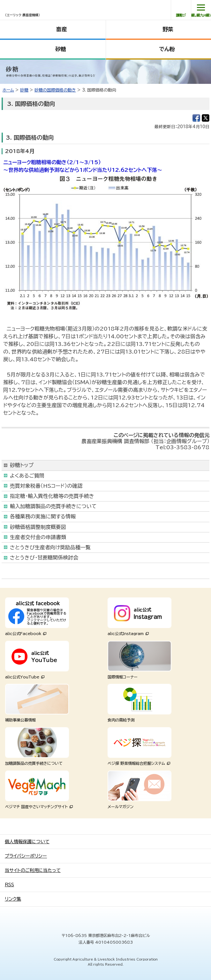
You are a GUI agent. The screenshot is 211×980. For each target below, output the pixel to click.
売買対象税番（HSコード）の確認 (46, 486)
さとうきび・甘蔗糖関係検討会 (44, 558)
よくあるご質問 (27, 476)
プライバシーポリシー (26, 856)
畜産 (62, 29)
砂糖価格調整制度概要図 (38, 527)
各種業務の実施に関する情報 (43, 516)
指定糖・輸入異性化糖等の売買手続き (52, 496)
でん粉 (167, 49)
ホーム (8, 90)
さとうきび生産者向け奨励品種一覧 (50, 547)
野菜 (168, 29)
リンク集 (13, 899)
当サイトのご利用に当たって (33, 870)
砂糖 (61, 49)
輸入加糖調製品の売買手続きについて (53, 506)
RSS (9, 885)
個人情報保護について (27, 842)
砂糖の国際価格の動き (55, 90)
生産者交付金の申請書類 (38, 537)
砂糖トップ (22, 465)
